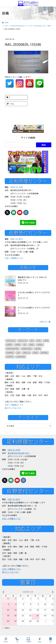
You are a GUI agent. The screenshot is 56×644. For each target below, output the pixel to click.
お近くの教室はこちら (14, 258)
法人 (51, 640)
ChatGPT (10, 357)
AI (25, 344)
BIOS (36, 352)
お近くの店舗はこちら (11, 518)
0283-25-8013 (17, 239)
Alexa (32, 344)
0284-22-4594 (17, 187)
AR (19, 352)
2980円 (9, 344)
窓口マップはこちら (13, 408)
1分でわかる (11, 340)
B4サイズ (27, 352)
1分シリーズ (23, 340)
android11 (10, 352)
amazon (40, 344)
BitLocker (44, 352)
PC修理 (28, 640)
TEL (17, 640)
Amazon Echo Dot (13, 348)
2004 (46, 340)
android (38, 348)
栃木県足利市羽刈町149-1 (19, 453)
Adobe (18, 344)
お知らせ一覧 (45, 322)
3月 (32, 340)
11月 (39, 340)
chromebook (21, 357)
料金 (40, 640)
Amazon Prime (27, 348)
